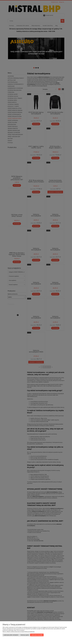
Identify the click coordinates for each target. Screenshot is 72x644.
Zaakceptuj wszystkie (37, 635)
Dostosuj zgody (25, 635)
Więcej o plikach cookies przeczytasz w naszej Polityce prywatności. (19, 632)
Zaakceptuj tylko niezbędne (11, 635)
